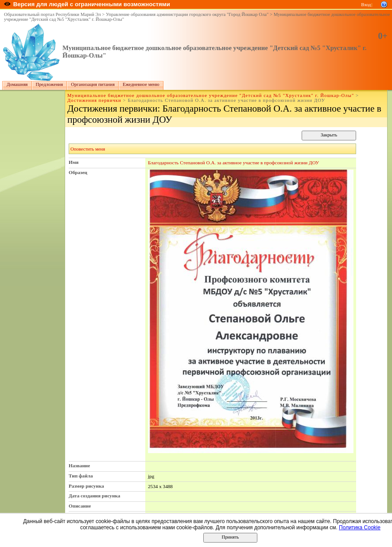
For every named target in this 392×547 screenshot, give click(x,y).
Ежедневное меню (141, 84)
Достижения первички (94, 100)
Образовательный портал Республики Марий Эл (52, 14)
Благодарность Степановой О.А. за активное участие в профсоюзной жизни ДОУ (233, 163)
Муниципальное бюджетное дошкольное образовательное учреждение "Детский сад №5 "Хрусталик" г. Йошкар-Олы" (211, 95)
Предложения (50, 84)
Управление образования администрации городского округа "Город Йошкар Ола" (187, 14)
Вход (366, 5)
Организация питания (93, 84)
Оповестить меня (88, 149)
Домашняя (17, 84)
